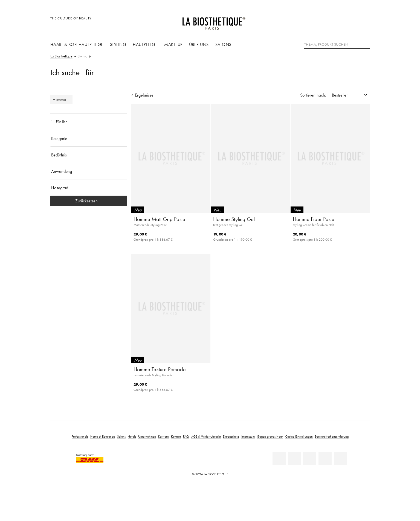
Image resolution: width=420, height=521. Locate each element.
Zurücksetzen (89, 201)
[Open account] (352, 21)
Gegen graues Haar (270, 436)
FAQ (186, 436)
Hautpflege (145, 44)
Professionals (80, 436)
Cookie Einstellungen (299, 436)
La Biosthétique (61, 56)
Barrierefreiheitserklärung (332, 436)
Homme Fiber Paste (314, 219)
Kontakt (176, 436)
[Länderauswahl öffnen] (339, 21)
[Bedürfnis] (89, 155)
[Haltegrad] (89, 188)
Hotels (132, 436)
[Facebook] (294, 459)
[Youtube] (310, 459)
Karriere (163, 436)
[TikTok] (340, 459)
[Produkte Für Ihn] (53, 122)
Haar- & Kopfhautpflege (77, 44)
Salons (223, 44)
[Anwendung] (89, 171)
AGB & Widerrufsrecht (206, 436)
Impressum (248, 436)
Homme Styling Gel (234, 219)
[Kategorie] (89, 138)
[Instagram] (325, 459)
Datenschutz (231, 436)
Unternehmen (147, 436)
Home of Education (103, 436)
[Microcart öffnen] (364, 21)
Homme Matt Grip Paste (159, 219)
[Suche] (366, 44)
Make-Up (173, 44)
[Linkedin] (279, 459)
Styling (118, 44)
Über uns (199, 44)
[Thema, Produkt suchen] (337, 45)
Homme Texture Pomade (160, 369)
